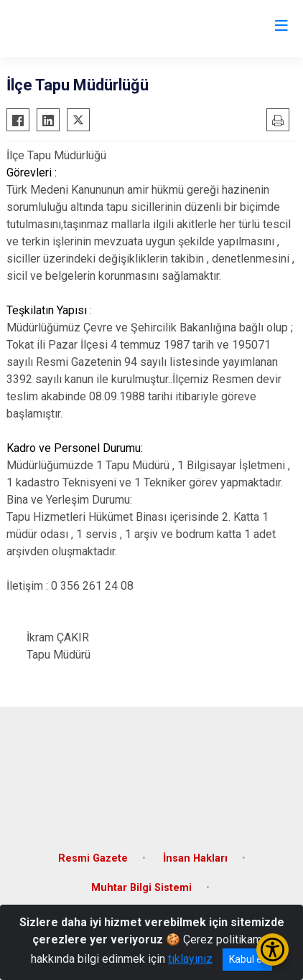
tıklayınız (190, 959)
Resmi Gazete (93, 858)
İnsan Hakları (195, 858)
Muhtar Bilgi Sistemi (141, 888)
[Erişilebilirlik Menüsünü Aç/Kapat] (272, 950)
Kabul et (247, 959)
